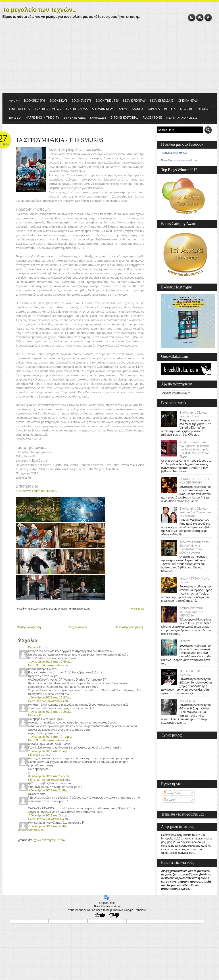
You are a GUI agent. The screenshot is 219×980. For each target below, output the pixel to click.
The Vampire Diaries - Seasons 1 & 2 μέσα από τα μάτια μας (195, 512)
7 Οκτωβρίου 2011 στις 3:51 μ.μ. (49, 815)
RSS (200, 18)
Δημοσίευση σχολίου (31, 830)
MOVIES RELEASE (162, 101)
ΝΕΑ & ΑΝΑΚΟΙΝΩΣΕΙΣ (182, 118)
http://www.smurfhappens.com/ (37, 491)
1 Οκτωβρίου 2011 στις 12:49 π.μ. (50, 662)
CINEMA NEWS (188, 101)
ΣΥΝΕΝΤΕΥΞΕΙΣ (75, 118)
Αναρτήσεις (173, 793)
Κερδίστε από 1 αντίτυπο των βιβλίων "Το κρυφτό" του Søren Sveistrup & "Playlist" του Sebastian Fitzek (195, 449)
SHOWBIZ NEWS (103, 109)
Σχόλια (170, 800)
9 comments (137, 609)
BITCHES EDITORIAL (125, 118)
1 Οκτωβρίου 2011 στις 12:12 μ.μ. (50, 737)
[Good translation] (100, 916)
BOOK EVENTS (82, 101)
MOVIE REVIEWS (135, 101)
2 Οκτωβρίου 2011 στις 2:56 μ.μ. (49, 751)
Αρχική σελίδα (78, 627)
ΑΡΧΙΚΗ (15, 101)
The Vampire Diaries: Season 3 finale (193, 414)
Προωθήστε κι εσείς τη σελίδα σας (180, 160)
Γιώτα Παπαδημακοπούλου (45, 665)
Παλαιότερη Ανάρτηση (129, 627)
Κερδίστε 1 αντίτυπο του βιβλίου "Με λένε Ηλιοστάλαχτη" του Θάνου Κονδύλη (195, 547)
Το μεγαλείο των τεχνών (174, 153)
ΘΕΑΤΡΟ (203, 109)
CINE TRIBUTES (20, 109)
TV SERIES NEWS (77, 109)
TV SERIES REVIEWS (48, 109)
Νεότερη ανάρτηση (29, 627)
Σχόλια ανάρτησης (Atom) (49, 840)
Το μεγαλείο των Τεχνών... (40, 9)
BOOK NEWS (59, 101)
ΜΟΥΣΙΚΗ (187, 109)
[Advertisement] (110, 59)
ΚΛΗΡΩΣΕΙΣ (98, 118)
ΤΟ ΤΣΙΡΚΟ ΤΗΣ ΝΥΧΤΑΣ (190, 673)
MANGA (138, 109)
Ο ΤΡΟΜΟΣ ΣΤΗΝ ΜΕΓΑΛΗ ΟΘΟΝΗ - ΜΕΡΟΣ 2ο (192, 612)
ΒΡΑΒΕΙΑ (15, 118)
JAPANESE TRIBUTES (162, 109)
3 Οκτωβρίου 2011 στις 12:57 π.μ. (50, 776)
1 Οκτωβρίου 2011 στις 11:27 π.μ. (50, 697)
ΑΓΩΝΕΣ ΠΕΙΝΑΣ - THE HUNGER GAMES (195, 481)
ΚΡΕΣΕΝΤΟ (187, 701)
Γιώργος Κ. (35, 647)
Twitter (192, 18)
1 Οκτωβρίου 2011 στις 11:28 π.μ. (50, 712)
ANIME (123, 109)
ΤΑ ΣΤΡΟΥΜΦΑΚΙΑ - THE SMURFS (60, 140)
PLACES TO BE (152, 118)
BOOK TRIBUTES (107, 101)
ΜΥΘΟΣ (185, 641)
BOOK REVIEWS (35, 101)
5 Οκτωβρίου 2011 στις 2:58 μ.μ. (49, 790)
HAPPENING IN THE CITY (42, 118)
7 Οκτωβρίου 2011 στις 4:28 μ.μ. (49, 826)
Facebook (208, 18)
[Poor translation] (114, 916)
